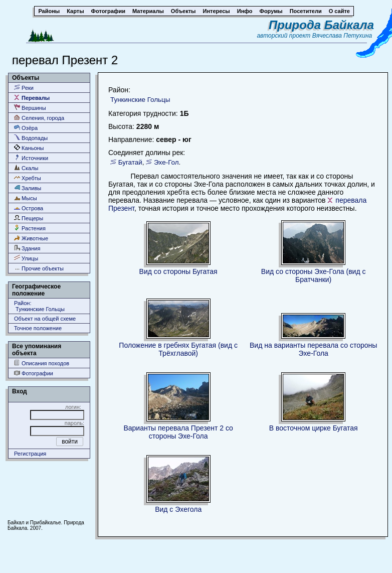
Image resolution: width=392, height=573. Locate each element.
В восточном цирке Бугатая (314, 428)
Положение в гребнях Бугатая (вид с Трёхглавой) (178, 349)
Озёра (26, 128)
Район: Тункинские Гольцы (39, 306)
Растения (30, 228)
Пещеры (29, 218)
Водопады (31, 138)
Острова (29, 208)
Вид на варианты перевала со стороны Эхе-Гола (313, 349)
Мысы (26, 198)
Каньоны (29, 148)
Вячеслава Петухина (342, 36)
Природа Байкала (321, 25)
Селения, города (39, 118)
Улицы (26, 258)
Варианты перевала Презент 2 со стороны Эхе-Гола (178, 432)
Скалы (26, 168)
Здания (27, 248)
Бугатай (130, 162)
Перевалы (32, 98)
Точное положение (38, 328)
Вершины (30, 108)
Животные (31, 238)
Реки (24, 88)
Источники (31, 158)
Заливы (28, 188)
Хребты (28, 178)
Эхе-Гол (166, 162)
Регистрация (30, 454)
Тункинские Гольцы (140, 100)
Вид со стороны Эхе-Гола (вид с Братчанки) (314, 275)
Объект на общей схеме (45, 319)
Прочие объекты (39, 268)
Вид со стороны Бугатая (178, 271)
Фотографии (34, 373)
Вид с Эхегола (178, 509)
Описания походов (42, 363)
